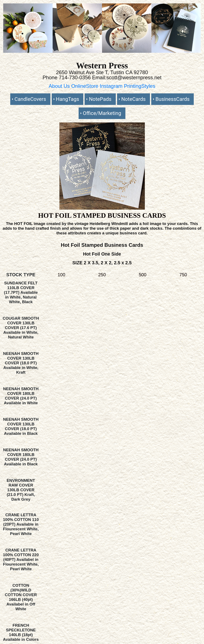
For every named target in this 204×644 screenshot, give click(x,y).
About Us (60, 86)
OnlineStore (85, 86)
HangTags (68, 99)
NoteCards (134, 99)
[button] (18, 28)
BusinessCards (173, 99)
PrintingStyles (140, 86)
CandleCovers (30, 99)
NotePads (100, 99)
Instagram (112, 86)
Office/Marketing (102, 113)
